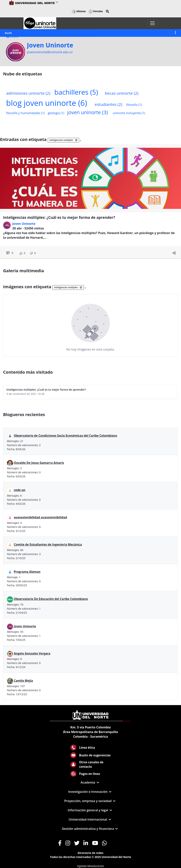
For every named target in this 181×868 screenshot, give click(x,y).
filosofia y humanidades (25, 113)
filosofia (134, 105)
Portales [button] (96, 11)
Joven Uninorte (50, 45)
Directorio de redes (90, 853)
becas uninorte (122, 93)
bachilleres (76, 92)
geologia (56, 113)
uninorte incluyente (129, 113)
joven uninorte (88, 112)
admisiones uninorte (28, 93)
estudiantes (109, 104)
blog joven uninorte (47, 103)
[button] (107, 11)
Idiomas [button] (79, 11)
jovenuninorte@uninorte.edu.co (50, 52)
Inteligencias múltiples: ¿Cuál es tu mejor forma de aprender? (59, 217)
